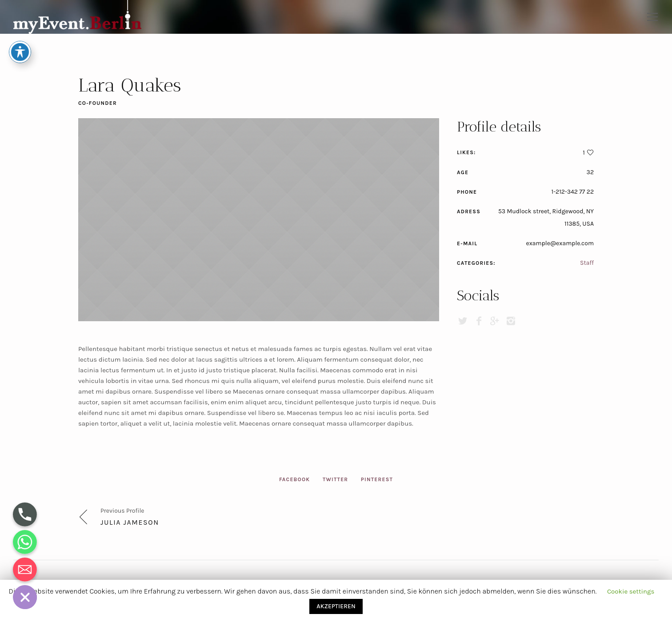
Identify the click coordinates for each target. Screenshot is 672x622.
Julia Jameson (130, 522)
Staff (587, 263)
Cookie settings (631, 591)
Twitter (335, 479)
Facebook (295, 479)
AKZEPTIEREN (336, 606)
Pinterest (377, 479)
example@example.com (560, 243)
